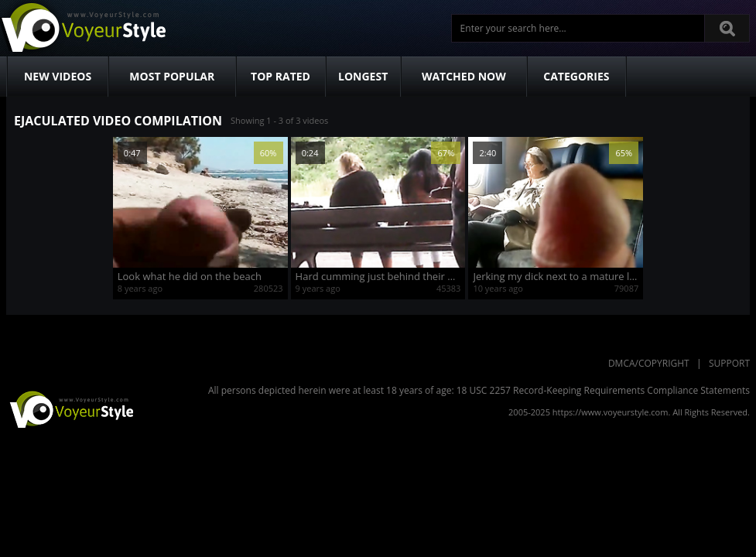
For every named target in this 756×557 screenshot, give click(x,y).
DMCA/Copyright (649, 363)
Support (729, 363)
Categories (576, 76)
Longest (363, 76)
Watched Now (464, 76)
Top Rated (281, 76)
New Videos (58, 76)
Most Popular (172, 76)
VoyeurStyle (70, 408)
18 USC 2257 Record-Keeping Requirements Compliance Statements (603, 390)
